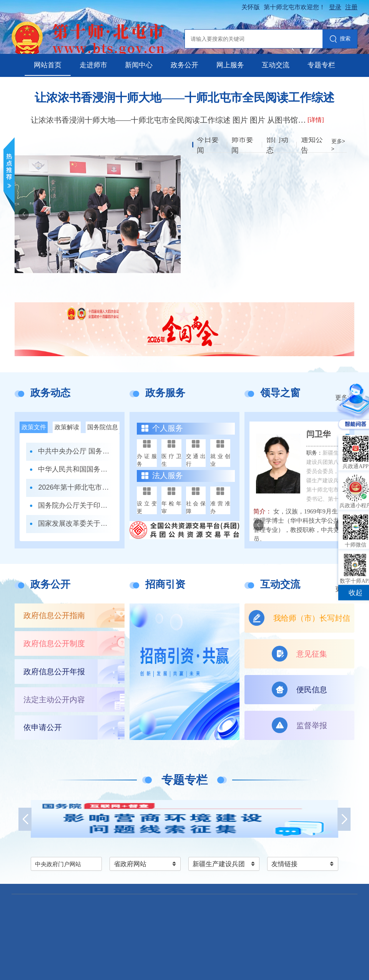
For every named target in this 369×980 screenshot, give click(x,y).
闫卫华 (318, 434)
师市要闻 (243, 145)
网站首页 (48, 65)
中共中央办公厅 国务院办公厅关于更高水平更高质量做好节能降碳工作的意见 (76, 451)
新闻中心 (139, 65)
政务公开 (184, 65)
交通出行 (196, 460)
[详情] (316, 120)
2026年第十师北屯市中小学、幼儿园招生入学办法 (76, 487)
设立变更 (147, 507)
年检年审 (171, 507)
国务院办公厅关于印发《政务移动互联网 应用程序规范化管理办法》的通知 (76, 505)
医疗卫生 (171, 460)
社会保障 (196, 507)
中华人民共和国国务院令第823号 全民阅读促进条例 (76, 469)
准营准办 (220, 507)
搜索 (340, 39)
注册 (351, 7)
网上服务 (230, 65)
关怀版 (251, 7)
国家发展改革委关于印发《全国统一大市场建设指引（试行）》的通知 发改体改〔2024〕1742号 (76, 523)
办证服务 (147, 460)
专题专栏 (321, 65)
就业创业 (220, 460)
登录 (335, 7)
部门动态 (278, 145)
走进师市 (93, 65)
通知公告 (313, 145)
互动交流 (276, 65)
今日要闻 (208, 145)
